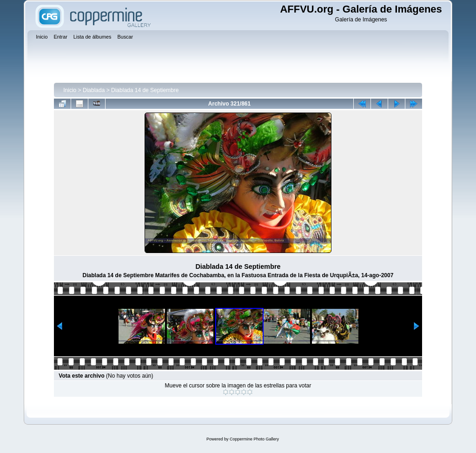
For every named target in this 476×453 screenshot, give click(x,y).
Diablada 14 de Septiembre (145, 90)
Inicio (70, 90)
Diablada (94, 90)
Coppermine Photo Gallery (254, 439)
